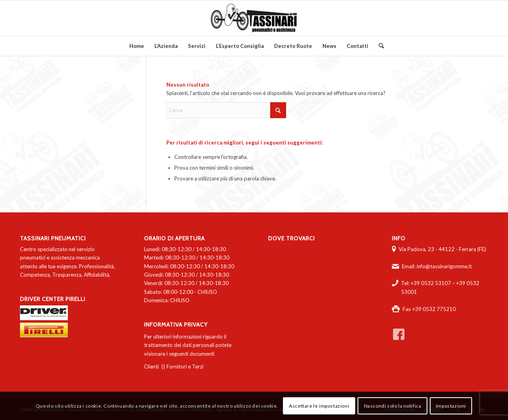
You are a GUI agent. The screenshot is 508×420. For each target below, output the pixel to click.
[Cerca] (379, 46)
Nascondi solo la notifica (393, 406)
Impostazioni (451, 406)
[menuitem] (137, 46)
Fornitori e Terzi (185, 367)
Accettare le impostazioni (319, 406)
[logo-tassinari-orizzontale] (254, 18)
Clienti (151, 367)
